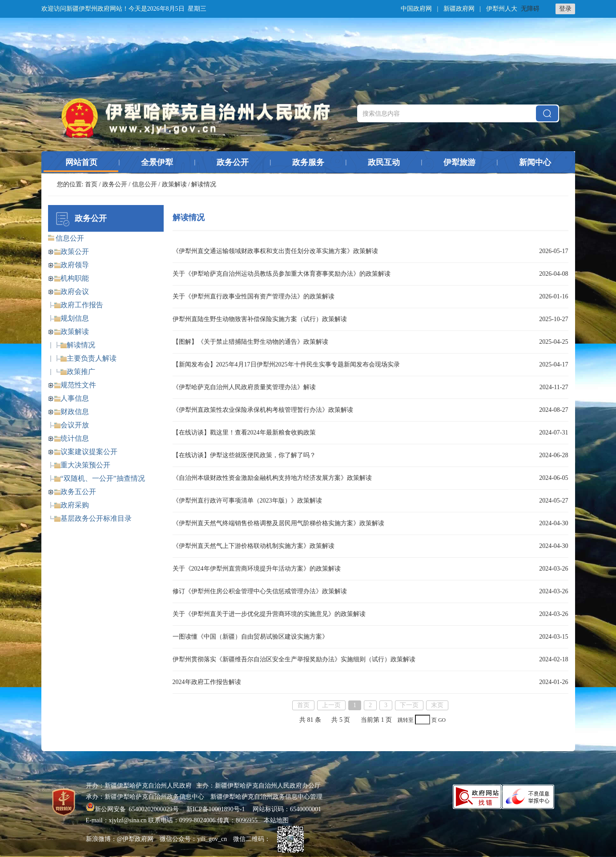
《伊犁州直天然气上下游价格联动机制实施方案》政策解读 (254, 546)
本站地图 (276, 820)
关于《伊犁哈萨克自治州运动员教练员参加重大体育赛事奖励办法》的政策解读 (282, 274)
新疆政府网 (459, 9)
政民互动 (384, 162)
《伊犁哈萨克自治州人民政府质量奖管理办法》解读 (244, 387)
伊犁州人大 (502, 9)
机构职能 (75, 278)
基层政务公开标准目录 (96, 518)
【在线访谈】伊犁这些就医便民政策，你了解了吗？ (244, 455)
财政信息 (75, 412)
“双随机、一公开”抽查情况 (103, 478)
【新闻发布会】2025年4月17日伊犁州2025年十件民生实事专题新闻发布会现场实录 (286, 364)
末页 (437, 705)
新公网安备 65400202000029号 (133, 809)
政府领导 (75, 265)
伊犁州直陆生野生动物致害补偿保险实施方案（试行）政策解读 (260, 319)
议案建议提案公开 (89, 452)
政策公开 (75, 251)
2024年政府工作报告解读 (207, 682)
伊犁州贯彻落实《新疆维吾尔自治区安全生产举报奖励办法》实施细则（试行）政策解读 (294, 659)
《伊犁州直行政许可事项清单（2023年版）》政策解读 (247, 501)
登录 (565, 9)
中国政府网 (416, 9)
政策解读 (174, 184)
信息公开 (145, 184)
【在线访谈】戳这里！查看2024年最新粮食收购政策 (244, 433)
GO (442, 720)
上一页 (331, 705)
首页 (91, 184)
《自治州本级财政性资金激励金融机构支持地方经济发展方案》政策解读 (272, 478)
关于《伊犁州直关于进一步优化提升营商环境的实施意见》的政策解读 (269, 614)
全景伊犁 (157, 162)
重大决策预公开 (85, 465)
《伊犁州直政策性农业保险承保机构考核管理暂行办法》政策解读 (263, 410)
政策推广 (81, 372)
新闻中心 (535, 162)
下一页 (409, 705)
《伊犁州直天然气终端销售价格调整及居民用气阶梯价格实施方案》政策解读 (278, 523)
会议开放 (75, 425)
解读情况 (81, 345)
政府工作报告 (82, 305)
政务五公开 (78, 492)
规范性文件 (78, 385)
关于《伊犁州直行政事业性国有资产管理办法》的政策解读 (254, 296)
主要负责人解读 (92, 358)
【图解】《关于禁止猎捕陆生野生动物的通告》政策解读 (250, 342)
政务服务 (308, 162)
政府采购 (75, 505)
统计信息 (75, 438)
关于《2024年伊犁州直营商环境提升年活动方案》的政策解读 (257, 569)
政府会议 (75, 292)
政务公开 (233, 162)
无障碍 (530, 9)
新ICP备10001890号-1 (215, 809)
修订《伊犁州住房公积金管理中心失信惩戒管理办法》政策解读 (260, 591)
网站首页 (81, 162)
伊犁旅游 (459, 162)
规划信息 (75, 318)
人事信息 (75, 398)
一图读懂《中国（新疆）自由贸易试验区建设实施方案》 (250, 637)
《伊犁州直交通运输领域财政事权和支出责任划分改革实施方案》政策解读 (275, 251)
